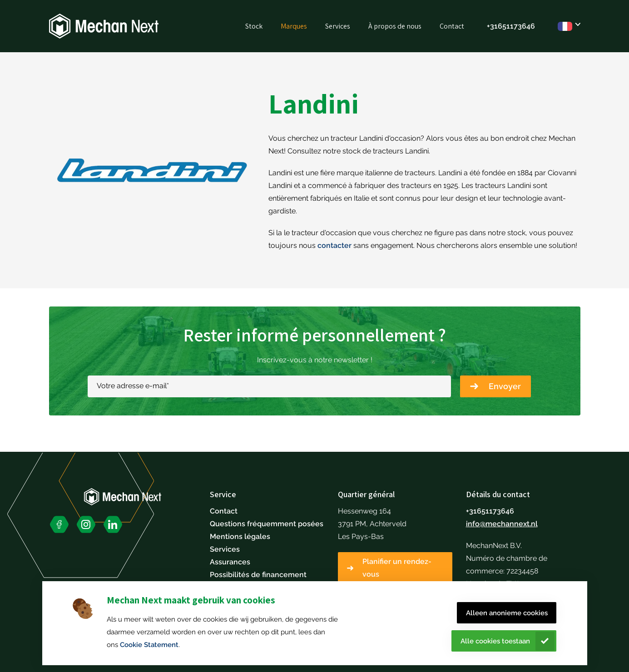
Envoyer (505, 386)
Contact (452, 26)
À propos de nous (395, 26)
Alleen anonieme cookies (507, 613)
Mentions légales (240, 536)
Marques (294, 26)
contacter (334, 245)
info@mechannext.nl (502, 524)
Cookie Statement (149, 645)
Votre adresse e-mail (133, 386)
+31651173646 (490, 511)
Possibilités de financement (258, 575)
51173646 (519, 26)
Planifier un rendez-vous (397, 568)
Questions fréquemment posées (267, 524)
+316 (495, 26)
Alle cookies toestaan (495, 641)
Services (338, 26)
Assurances (230, 562)
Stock (254, 26)
